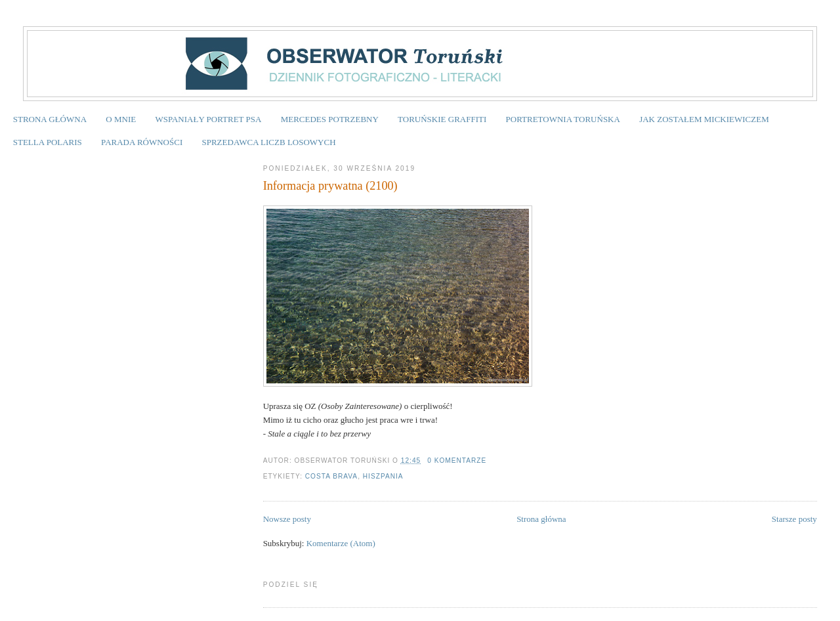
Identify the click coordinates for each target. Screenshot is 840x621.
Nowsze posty (287, 519)
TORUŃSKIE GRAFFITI (442, 119)
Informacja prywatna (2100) (330, 186)
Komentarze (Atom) (341, 543)
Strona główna (541, 519)
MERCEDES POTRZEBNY (330, 119)
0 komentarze (457, 460)
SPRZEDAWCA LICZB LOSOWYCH (268, 142)
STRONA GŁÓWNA (50, 119)
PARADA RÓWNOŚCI (142, 142)
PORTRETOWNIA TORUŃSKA (563, 119)
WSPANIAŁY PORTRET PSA (208, 119)
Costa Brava (331, 476)
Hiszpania (383, 476)
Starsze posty (794, 519)
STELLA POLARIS (48, 142)
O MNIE (121, 119)
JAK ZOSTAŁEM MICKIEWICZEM (704, 119)
